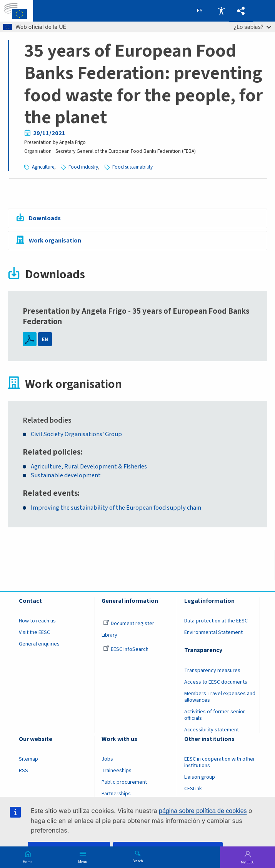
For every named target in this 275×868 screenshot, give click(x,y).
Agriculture (43, 167)
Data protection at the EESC (216, 621)
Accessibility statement (212, 730)
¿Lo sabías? (252, 27)
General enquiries (39, 644)
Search (138, 861)
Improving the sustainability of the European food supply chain (116, 508)
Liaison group (200, 777)
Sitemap (28, 759)
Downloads (45, 218)
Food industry (84, 167)
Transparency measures (212, 671)
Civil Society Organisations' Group (77, 434)
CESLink (193, 789)
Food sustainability (133, 167)
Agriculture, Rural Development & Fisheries (89, 467)
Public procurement (124, 782)
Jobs (107, 759)
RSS (23, 771)
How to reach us (37, 621)
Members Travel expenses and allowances (220, 697)
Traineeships (117, 771)
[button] (241, 11)
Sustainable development (66, 476)
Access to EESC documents (216, 682)
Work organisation (55, 241)
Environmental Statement (213, 632)
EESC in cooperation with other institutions (220, 763)
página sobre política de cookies (203, 811)
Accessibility (221, 11)
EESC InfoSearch (126, 649)
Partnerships (116, 794)
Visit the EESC (34, 632)
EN (45, 339)
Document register (129, 624)
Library (109, 635)
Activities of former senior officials (215, 715)
